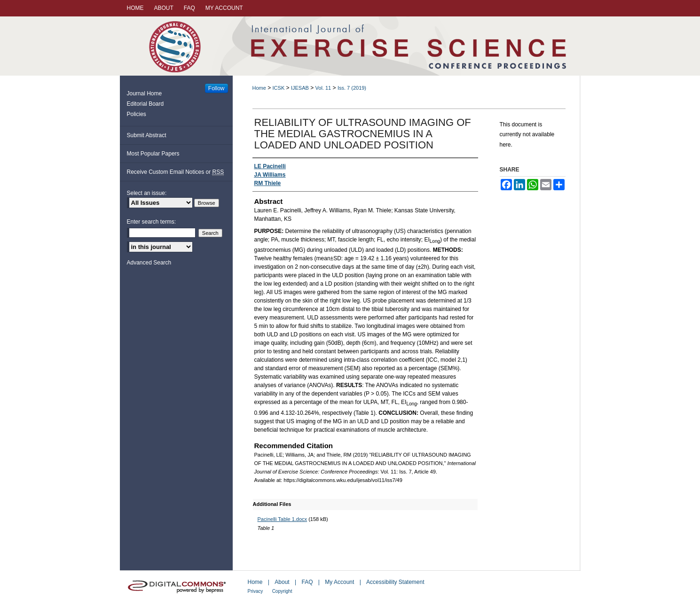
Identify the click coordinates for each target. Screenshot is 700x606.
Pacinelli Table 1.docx (283, 519)
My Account (339, 582)
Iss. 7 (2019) (352, 88)
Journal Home (145, 93)
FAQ (307, 582)
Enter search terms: (152, 222)
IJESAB (300, 88)
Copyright (282, 591)
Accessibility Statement (395, 582)
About (282, 582)
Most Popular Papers (153, 154)
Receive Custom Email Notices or (176, 172)
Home (259, 88)
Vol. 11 (323, 88)
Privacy (256, 591)
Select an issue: (147, 193)
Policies (137, 114)
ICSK (279, 88)
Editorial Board (146, 104)
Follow (216, 88)
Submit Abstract (147, 135)
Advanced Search (149, 263)
